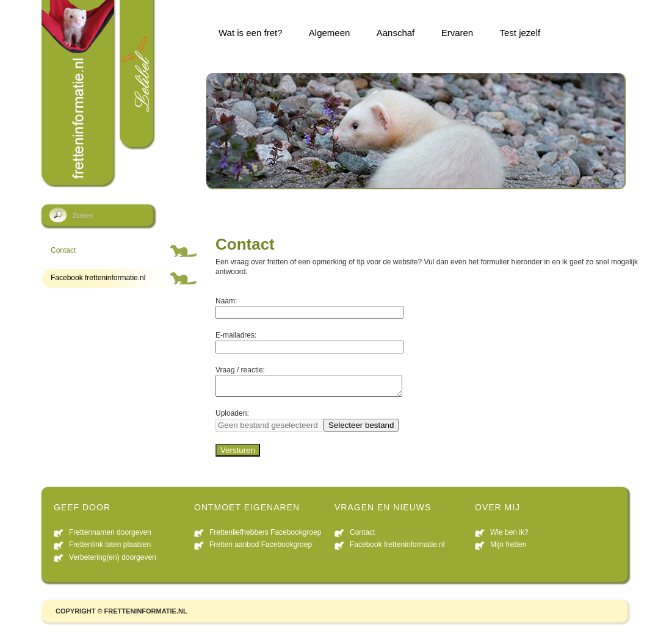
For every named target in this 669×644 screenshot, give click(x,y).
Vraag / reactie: (240, 370)
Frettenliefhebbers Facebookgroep (265, 536)
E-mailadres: (236, 335)
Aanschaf (396, 33)
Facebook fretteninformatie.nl (98, 278)
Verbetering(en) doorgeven (113, 561)
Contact (63, 250)
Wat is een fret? (251, 33)
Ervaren (457, 33)
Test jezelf (520, 33)
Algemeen (330, 33)
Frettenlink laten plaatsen (110, 548)
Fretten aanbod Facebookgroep (261, 548)
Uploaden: (232, 417)
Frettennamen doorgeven (110, 536)
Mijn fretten (508, 548)
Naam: (226, 301)
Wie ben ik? (509, 536)
